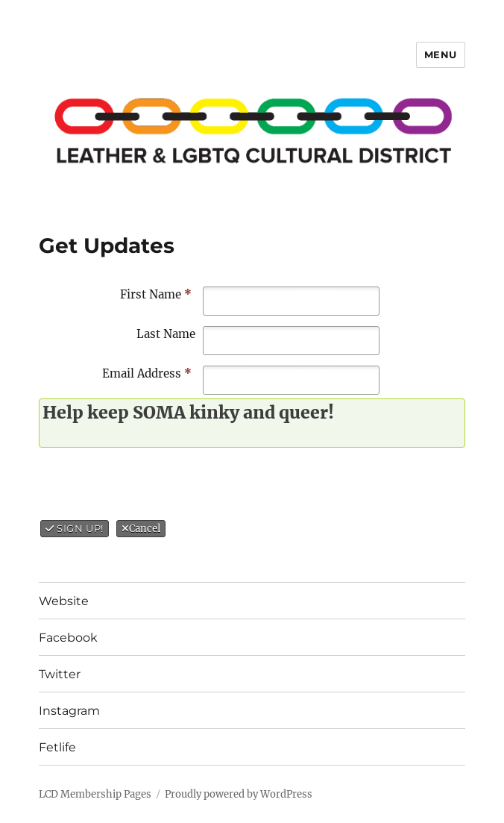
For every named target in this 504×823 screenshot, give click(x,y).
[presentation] (166, 484)
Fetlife (57, 747)
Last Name (166, 334)
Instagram (69, 711)
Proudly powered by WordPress (239, 794)
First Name (156, 294)
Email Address (147, 373)
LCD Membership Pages (95, 794)
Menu (441, 54)
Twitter (60, 674)
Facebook (68, 638)
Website (64, 601)
